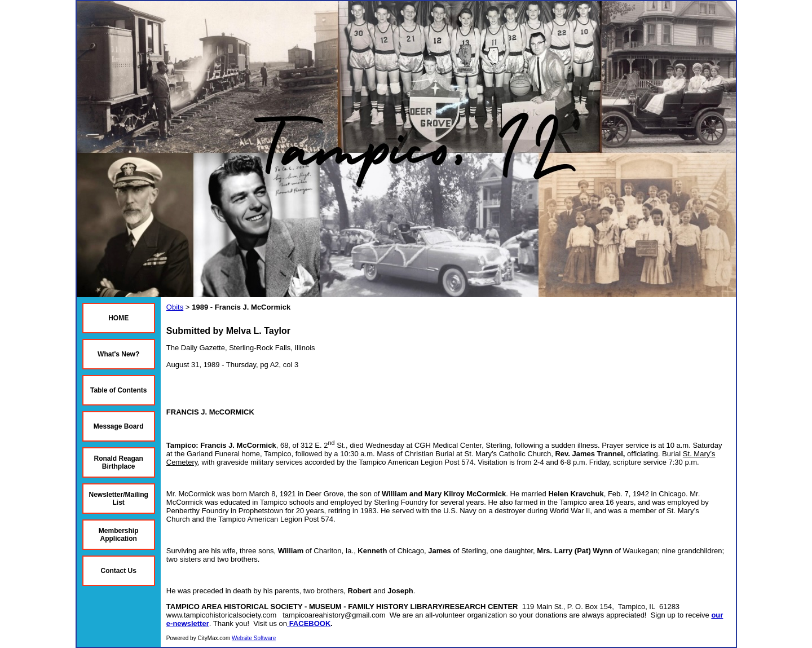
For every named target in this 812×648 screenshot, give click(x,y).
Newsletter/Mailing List (119, 499)
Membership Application (119, 535)
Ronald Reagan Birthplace (119, 462)
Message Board (119, 426)
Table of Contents (118, 390)
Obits (175, 307)
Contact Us (119, 571)
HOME (118, 318)
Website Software (254, 638)
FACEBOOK (310, 623)
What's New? (118, 354)
